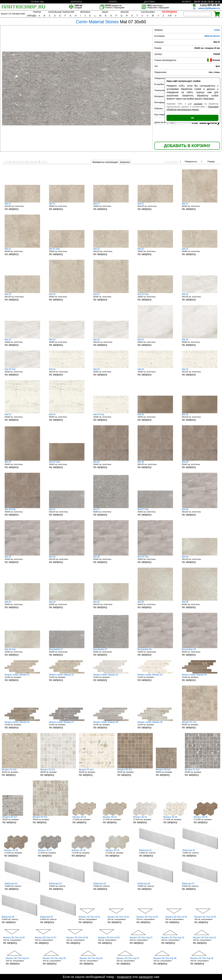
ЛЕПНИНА (85, 12)
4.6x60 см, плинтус (157, 853)
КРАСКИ (125, 12)
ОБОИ (105, 12)
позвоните (124, 977)
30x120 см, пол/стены (22, 206)
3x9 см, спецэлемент (91, 920)
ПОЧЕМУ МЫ (37, 2)
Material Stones (212, 36)
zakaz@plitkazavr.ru (209, 8)
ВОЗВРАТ (187, 2)
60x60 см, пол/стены (200, 206)
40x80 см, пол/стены (111, 206)
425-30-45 (210, 5)
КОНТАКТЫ (76, 2)
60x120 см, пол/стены (155, 206)
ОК (192, 118)
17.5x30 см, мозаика (85, 820)
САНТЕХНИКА (148, 12)
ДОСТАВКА (149, 2)
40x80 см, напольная (67, 652)
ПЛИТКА (37, 12)
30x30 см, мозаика (200, 725)
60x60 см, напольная (111, 652)
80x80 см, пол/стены (22, 252)
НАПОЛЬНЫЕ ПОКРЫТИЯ (61, 12)
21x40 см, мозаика (22, 677)
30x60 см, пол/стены (67, 206)
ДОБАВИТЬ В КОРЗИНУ (187, 146)
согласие (198, 104)
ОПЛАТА (113, 2)
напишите (146, 977)
